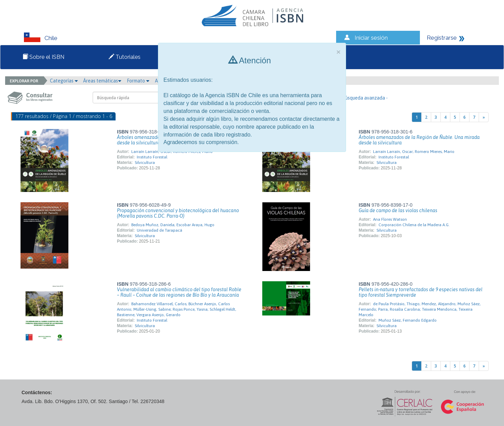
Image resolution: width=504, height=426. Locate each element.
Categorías (64, 81)
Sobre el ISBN (43, 57)
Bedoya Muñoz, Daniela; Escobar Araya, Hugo (173, 225)
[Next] (484, 117)
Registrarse (442, 38)
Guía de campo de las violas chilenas (398, 210)
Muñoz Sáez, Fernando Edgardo (408, 320)
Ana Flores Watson (390, 219)
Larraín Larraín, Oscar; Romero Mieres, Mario (414, 152)
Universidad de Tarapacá (160, 230)
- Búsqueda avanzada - (364, 98)
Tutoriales (125, 57)
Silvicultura (145, 163)
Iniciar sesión (371, 38)
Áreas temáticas (102, 81)
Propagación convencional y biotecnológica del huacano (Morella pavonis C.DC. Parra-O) (178, 213)
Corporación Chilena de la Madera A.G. (414, 225)
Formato (138, 81)
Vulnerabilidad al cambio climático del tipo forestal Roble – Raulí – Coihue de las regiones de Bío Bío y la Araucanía (179, 292)
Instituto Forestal (152, 157)
